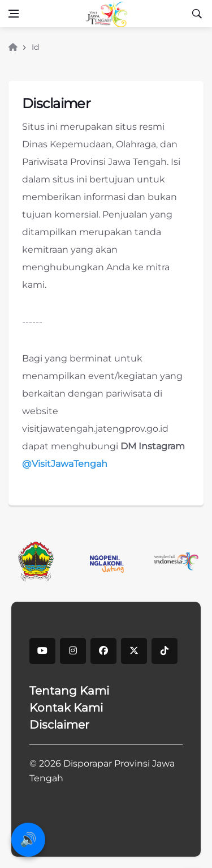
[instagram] (73, 651)
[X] (134, 651)
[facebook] (103, 651)
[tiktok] (165, 651)
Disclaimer (59, 725)
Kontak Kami (66, 708)
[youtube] (42, 651)
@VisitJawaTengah (65, 464)
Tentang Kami (69, 691)
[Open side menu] (14, 14)
